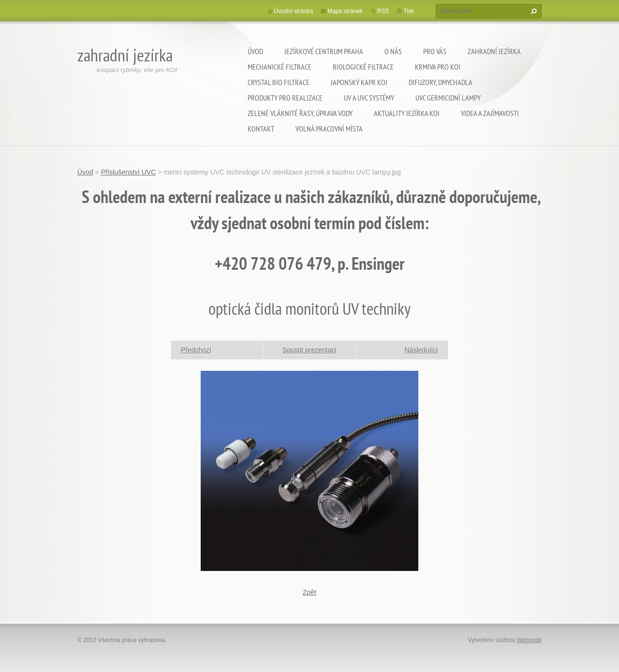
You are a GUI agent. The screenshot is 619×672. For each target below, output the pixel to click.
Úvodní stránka (294, 11)
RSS (383, 11)
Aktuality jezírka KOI (407, 113)
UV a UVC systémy (369, 98)
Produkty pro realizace (285, 98)
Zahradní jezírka (494, 51)
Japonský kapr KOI (359, 82)
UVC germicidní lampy (448, 98)
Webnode (529, 640)
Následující (421, 350)
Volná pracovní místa (329, 129)
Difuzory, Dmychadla (441, 82)
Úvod (255, 51)
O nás (393, 51)
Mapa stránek (345, 11)
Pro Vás (435, 51)
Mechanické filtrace (280, 67)
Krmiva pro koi (438, 67)
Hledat (532, 11)
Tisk (409, 11)
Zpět (309, 592)
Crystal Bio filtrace (279, 82)
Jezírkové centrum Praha (324, 51)
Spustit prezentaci (309, 350)
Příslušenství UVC (129, 172)
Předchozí (196, 350)
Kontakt (261, 129)
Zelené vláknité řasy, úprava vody (300, 113)
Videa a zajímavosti (490, 113)
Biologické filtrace (363, 67)
